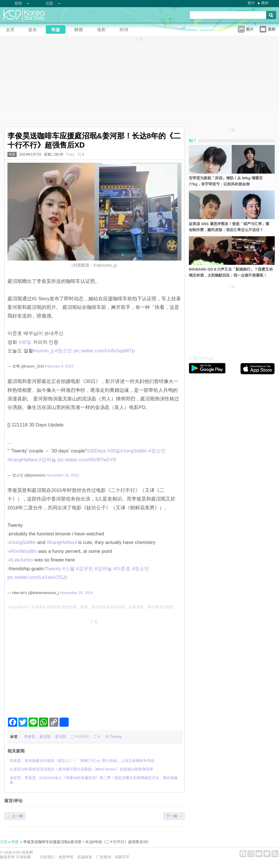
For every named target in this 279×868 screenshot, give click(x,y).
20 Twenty (113, 737)
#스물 (69, 569)
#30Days (96, 451)
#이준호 (122, 569)
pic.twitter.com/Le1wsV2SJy (37, 577)
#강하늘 (48, 460)
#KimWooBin (23, 551)
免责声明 (66, 857)
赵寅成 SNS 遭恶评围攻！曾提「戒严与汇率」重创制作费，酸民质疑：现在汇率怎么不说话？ (229, 227)
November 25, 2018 (76, 593)
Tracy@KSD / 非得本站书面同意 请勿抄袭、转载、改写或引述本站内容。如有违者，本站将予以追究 (90, 607)
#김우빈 (85, 569)
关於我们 (47, 857)
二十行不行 (80, 737)
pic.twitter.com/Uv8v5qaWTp (104, 351)
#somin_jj (43, 351)
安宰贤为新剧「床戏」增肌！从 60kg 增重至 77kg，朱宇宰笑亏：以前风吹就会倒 (226, 181)
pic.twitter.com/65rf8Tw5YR (87, 460)
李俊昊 (30, 737)
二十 (97, 737)
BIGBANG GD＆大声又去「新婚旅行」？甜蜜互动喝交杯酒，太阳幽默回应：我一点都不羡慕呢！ (231, 272)
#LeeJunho (21, 560)
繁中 (251, 3)
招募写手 (122, 857)
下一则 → (174, 816)
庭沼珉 (45, 737)
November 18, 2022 (63, 475)
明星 (12, 154)
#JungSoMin (134, 451)
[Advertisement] (94, 666)
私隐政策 (85, 857)
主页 (4, 842)
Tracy (70, 154)
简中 (265, 3)
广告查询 (104, 857)
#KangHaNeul (22, 460)
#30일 (25, 342)
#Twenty (52, 569)
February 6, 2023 (59, 366)
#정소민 (64, 351)
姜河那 (61, 737)
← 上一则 (15, 816)
